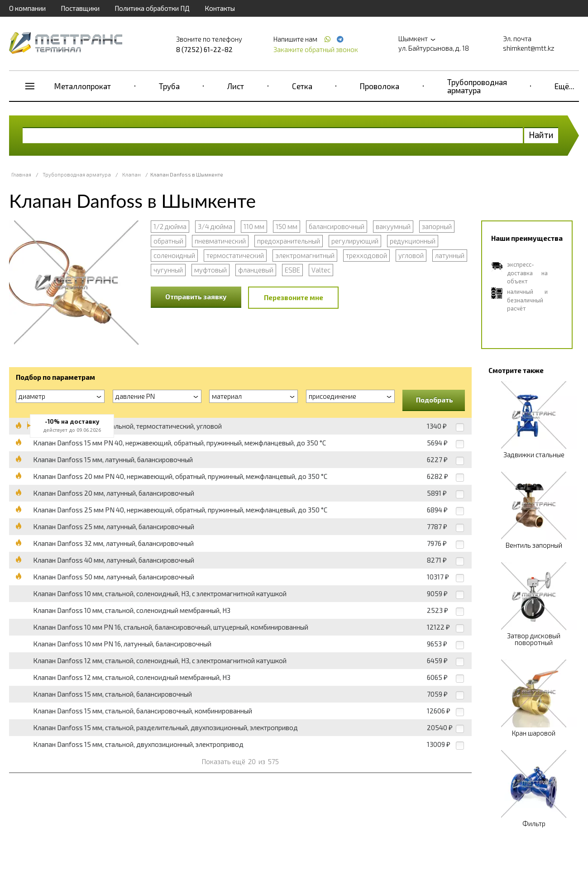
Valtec (321, 270)
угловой (411, 255)
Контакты (220, 8)
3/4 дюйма (215, 226)
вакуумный (393, 226)
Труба (169, 86)
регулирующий (355, 241)
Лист (236, 86)
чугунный (168, 270)
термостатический (235, 255)
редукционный (413, 241)
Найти (541, 135)
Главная (21, 175)
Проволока (380, 86)
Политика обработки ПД (152, 8)
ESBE (292, 270)
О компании (27, 8)
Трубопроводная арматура (477, 86)
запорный (437, 226)
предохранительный (289, 241)
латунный (450, 255)
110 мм (254, 226)
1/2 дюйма (170, 226)
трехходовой (366, 255)
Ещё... (564, 86)
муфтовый (210, 270)
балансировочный (337, 226)
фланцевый (256, 270)
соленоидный (174, 255)
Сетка (302, 86)
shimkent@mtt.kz (529, 48)
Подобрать (435, 400)
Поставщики (80, 8)
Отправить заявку (196, 297)
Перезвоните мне (294, 297)
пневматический (220, 241)
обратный (168, 241)
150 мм (287, 226)
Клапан (131, 175)
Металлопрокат (83, 86)
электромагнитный (305, 255)
